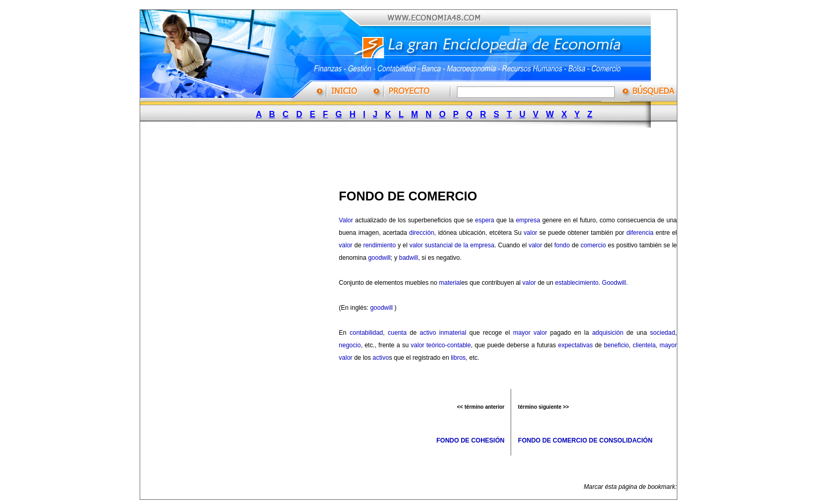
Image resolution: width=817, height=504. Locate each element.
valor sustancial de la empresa (452, 245)
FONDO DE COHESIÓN (470, 440)
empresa (528, 220)
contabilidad (366, 333)
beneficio (616, 345)
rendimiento (380, 245)
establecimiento (577, 283)
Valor (346, 220)
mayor (522, 333)
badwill (409, 258)
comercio (593, 245)
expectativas (575, 345)
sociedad (663, 333)
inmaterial (453, 333)
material (450, 283)
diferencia (640, 233)
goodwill (379, 258)
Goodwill (614, 283)
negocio (350, 345)
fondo (562, 245)
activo (428, 333)
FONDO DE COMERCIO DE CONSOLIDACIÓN (585, 440)
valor (530, 233)
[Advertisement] (404, 155)
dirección (422, 233)
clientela (644, 345)
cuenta (397, 333)
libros (458, 358)
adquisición (608, 333)
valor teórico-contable (441, 345)
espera (485, 220)
